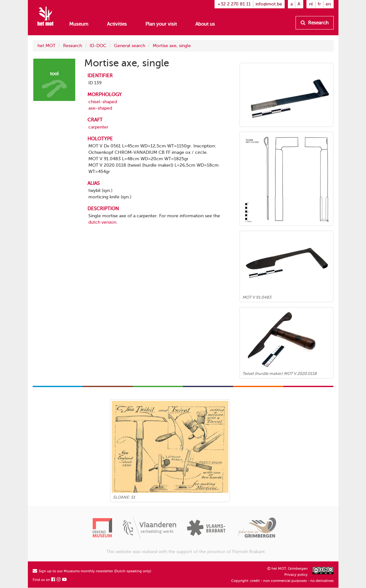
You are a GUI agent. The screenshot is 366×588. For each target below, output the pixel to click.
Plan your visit (161, 24)
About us (205, 24)
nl (311, 4)
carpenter (98, 127)
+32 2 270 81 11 (234, 4)
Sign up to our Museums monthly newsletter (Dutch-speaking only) (92, 571)
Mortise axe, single (172, 46)
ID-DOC (98, 46)
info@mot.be (269, 4)
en (328, 4)
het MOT (46, 46)
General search (130, 46)
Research (315, 23)
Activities (117, 24)
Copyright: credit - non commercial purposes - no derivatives (282, 581)
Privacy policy (296, 575)
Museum (79, 24)
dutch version (102, 222)
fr (319, 4)
